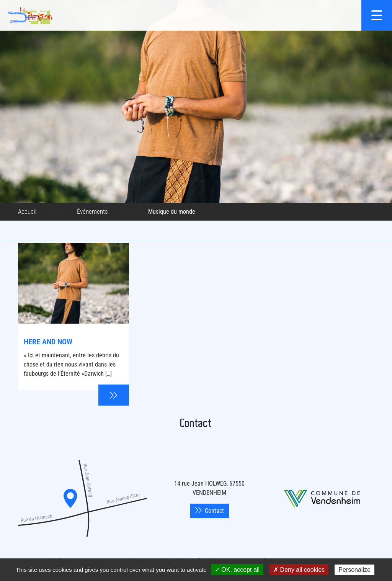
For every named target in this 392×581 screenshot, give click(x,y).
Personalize (354, 570)
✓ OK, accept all (237, 570)
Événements (92, 211)
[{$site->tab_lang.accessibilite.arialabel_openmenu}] (377, 15)
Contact (210, 511)
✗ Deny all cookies (299, 570)
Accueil (27, 211)
